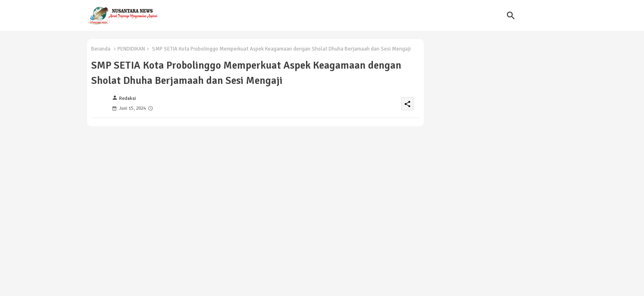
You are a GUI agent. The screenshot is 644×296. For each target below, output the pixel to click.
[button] (511, 16)
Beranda (101, 49)
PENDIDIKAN (131, 49)
